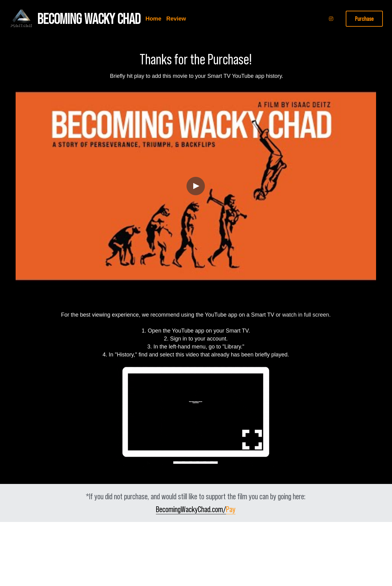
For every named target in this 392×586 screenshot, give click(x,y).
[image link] (21, 18)
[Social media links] (331, 19)
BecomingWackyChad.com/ (191, 509)
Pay (231, 509)
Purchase (364, 19)
